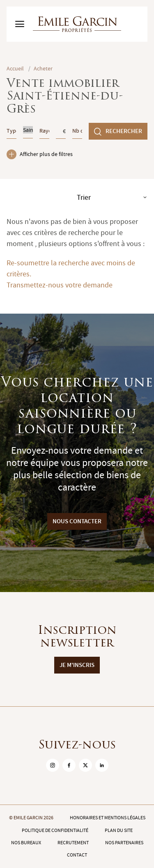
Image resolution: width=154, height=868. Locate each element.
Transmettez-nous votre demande (60, 285)
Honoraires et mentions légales (108, 818)
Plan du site (119, 830)
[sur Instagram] (53, 765)
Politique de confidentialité (55, 830)
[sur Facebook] (69, 765)
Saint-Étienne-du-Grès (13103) (28, 130)
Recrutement (73, 843)
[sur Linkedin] (102, 765)
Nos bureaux (26, 843)
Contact (77, 855)
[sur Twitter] (85, 765)
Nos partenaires (124, 843)
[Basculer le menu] (20, 24)
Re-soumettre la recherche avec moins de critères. (71, 269)
